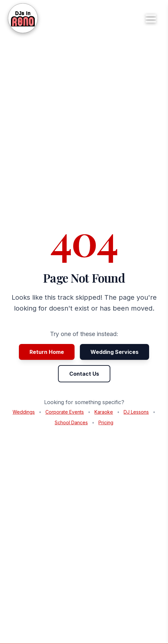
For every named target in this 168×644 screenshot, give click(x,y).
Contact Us (84, 374)
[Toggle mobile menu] (151, 19)
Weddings (24, 412)
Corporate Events (65, 412)
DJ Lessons (136, 412)
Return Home (47, 352)
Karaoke (104, 412)
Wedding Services (114, 352)
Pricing (106, 422)
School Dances (71, 422)
